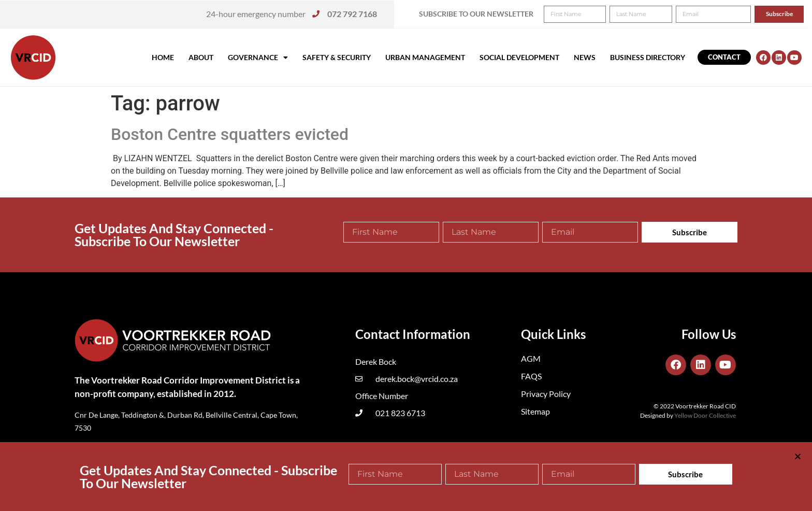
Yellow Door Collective (705, 415)
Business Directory (648, 57)
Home (163, 57)
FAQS (531, 376)
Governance (258, 58)
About (201, 57)
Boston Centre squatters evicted (230, 134)
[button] (790, 15)
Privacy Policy (546, 394)
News (585, 57)
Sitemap (535, 411)
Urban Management (425, 57)
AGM (531, 358)
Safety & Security (337, 57)
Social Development (519, 57)
